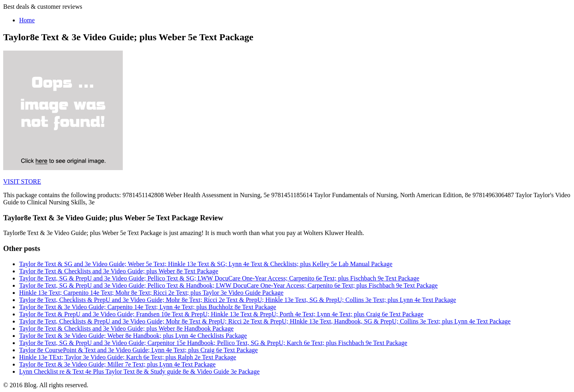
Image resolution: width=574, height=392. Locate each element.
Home (27, 20)
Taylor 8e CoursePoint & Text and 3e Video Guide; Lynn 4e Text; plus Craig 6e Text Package (139, 350)
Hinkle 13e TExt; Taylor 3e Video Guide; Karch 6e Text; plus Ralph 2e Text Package (128, 357)
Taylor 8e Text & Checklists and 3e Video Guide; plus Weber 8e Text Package (119, 271)
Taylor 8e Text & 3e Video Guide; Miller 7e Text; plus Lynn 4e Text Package (117, 364)
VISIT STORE (22, 181)
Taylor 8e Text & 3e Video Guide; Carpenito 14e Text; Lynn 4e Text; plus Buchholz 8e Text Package (148, 307)
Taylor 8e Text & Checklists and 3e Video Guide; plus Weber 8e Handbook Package (126, 328)
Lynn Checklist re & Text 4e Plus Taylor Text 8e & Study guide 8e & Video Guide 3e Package (139, 371)
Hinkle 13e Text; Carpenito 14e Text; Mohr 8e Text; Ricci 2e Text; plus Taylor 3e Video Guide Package (151, 293)
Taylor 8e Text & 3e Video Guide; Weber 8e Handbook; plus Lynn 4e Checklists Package (133, 336)
